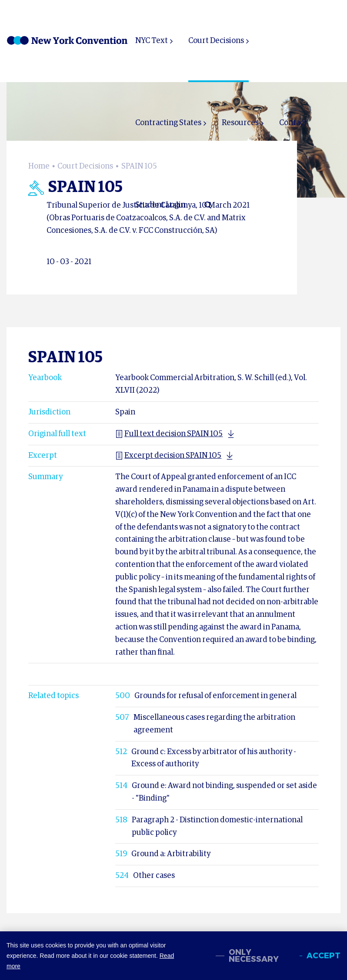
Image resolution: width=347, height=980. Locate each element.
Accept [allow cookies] (324, 956)
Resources (240, 123)
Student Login (160, 205)
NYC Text (152, 41)
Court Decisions (216, 41)
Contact (293, 123)
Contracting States (168, 123)
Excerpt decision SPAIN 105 (168, 456)
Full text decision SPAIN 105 (169, 434)
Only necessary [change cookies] (254, 956)
